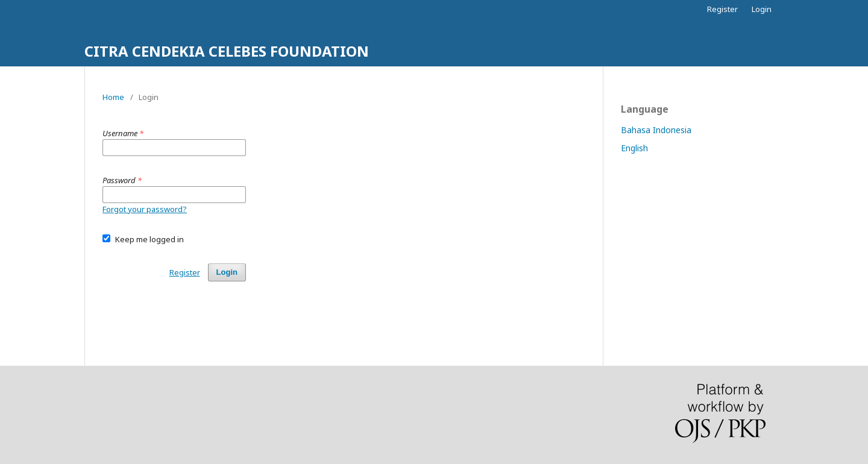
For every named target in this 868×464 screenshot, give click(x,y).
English (634, 148)
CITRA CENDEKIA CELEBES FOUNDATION (227, 51)
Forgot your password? (145, 209)
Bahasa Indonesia (656, 130)
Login (762, 9)
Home (113, 97)
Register (722, 9)
